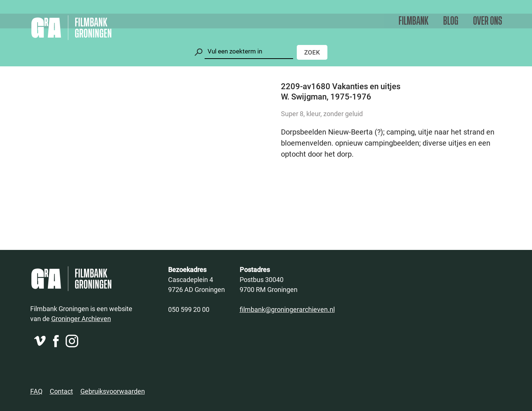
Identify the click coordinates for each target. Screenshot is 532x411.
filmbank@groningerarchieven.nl (287, 309)
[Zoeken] (249, 51)
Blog (451, 21)
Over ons (488, 21)
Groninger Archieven (81, 318)
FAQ (36, 391)
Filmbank (413, 21)
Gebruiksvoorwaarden (113, 391)
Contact (61, 391)
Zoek (312, 52)
